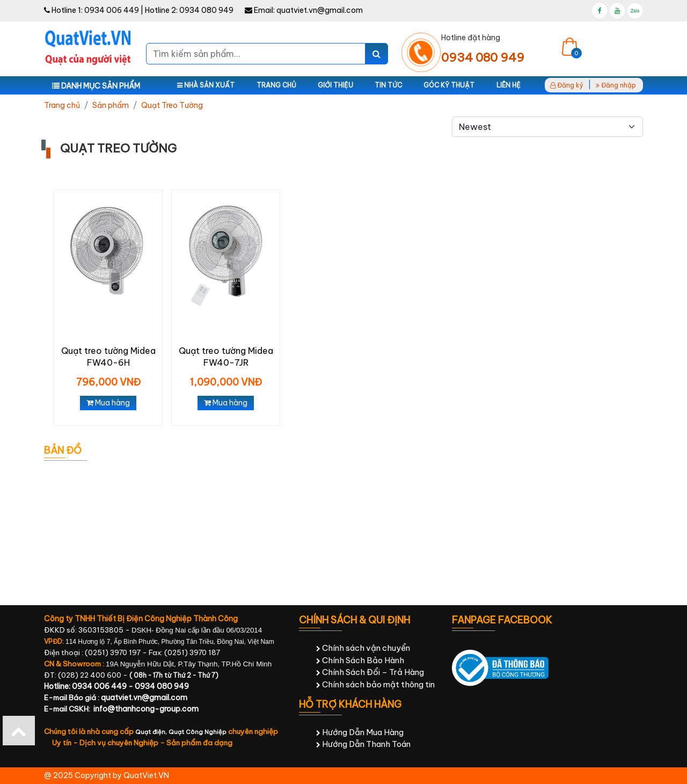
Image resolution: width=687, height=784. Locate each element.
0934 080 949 (206, 10)
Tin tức (388, 85)
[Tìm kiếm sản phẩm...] (256, 54)
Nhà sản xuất (206, 85)
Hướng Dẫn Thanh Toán (363, 744)
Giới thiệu (335, 85)
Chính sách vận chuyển (363, 648)
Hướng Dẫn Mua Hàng (360, 732)
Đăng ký (567, 85)
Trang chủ (276, 85)
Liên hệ (509, 85)
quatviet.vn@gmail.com (320, 10)
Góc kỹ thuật (449, 85)
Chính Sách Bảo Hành (360, 660)
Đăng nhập (616, 85)
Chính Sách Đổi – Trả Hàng (370, 672)
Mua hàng (108, 403)
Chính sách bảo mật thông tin (375, 684)
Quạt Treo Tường (172, 105)
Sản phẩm (111, 105)
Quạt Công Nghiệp (198, 732)
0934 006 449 (112, 10)
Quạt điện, (152, 732)
